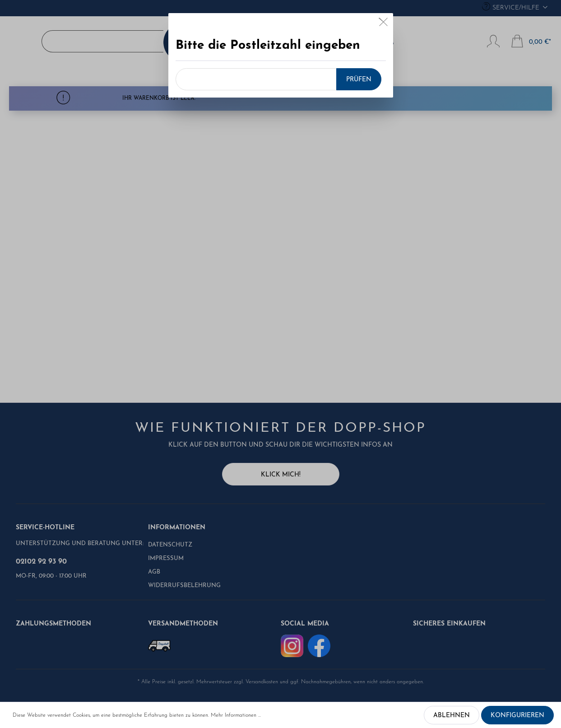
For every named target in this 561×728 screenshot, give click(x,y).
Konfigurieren (517, 716)
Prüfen (359, 80)
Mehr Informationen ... (236, 715)
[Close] (383, 24)
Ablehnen (452, 716)
